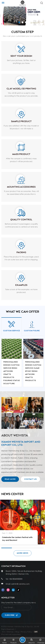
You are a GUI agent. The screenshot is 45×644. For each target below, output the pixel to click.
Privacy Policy (26, 632)
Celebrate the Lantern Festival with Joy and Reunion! (17, 539)
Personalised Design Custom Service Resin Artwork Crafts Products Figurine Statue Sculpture (12, 373)
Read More (10, 479)
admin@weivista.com (20, 584)
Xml (3, 632)
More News (22, 553)
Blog (17, 632)
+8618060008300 (16, 579)
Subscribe (11, 615)
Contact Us (30, 479)
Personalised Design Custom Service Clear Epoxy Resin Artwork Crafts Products (33, 371)
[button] (19, 22)
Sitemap (10, 632)
